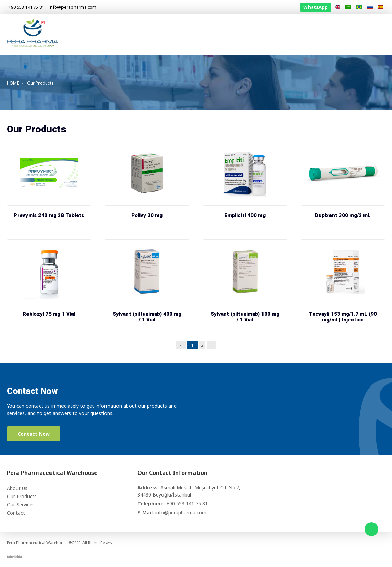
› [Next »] (212, 345)
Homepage (175, 34)
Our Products (248, 34)
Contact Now (34, 434)
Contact (367, 34)
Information (331, 34)
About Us (210, 34)
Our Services (290, 34)
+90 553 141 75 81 (187, 504)
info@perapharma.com (181, 513)
